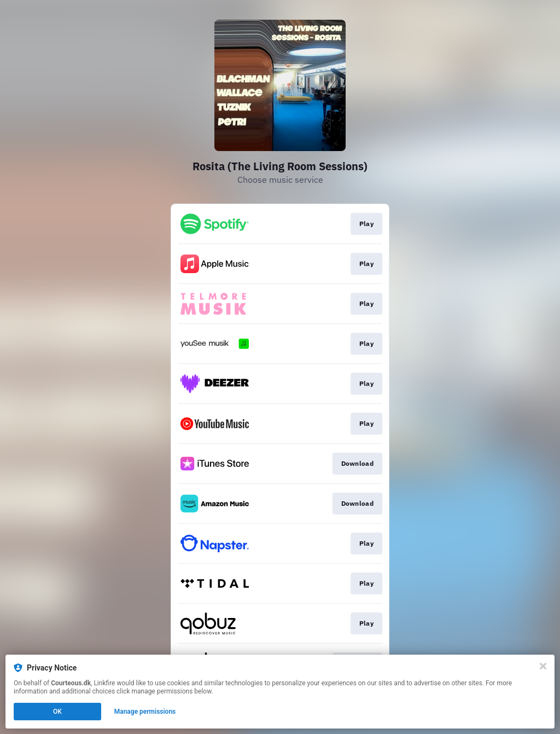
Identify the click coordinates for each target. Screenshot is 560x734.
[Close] (543, 666)
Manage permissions (145, 712)
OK (57, 712)
